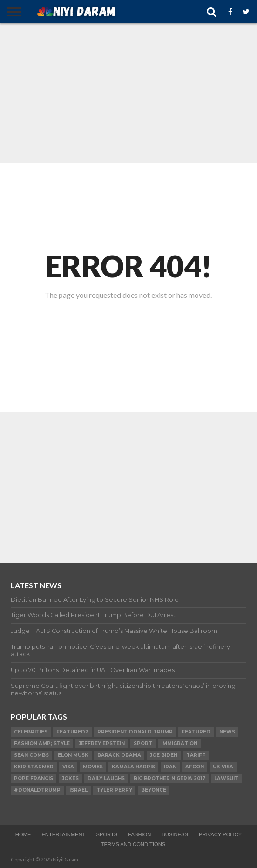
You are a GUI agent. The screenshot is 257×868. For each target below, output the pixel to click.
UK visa (223, 767)
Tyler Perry (114, 790)
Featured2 (72, 732)
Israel (78, 790)
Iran (170, 767)
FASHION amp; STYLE (42, 744)
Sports (107, 834)
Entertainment (63, 834)
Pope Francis (34, 778)
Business (175, 834)
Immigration (179, 744)
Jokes (70, 778)
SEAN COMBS (31, 755)
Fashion (139, 834)
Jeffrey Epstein (102, 744)
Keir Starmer (34, 767)
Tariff (196, 755)
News (227, 732)
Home (23, 834)
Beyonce (154, 790)
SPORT (143, 744)
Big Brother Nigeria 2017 (169, 778)
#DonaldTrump (37, 790)
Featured (196, 732)
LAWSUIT (226, 778)
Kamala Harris (133, 767)
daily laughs (106, 778)
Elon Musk (73, 755)
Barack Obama (119, 755)
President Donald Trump (135, 732)
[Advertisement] (128, 93)
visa (68, 767)
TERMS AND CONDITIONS (133, 844)
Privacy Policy (220, 834)
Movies (93, 767)
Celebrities (31, 732)
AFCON (195, 767)
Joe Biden (164, 755)
